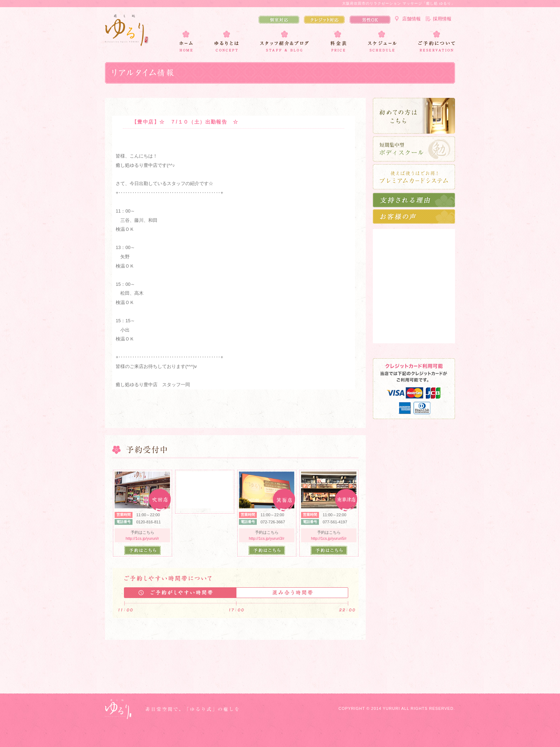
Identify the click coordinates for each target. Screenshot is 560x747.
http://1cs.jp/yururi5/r (329, 538)
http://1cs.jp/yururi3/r (267, 538)
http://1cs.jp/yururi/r (142, 538)
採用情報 (442, 19)
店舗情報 (411, 19)
